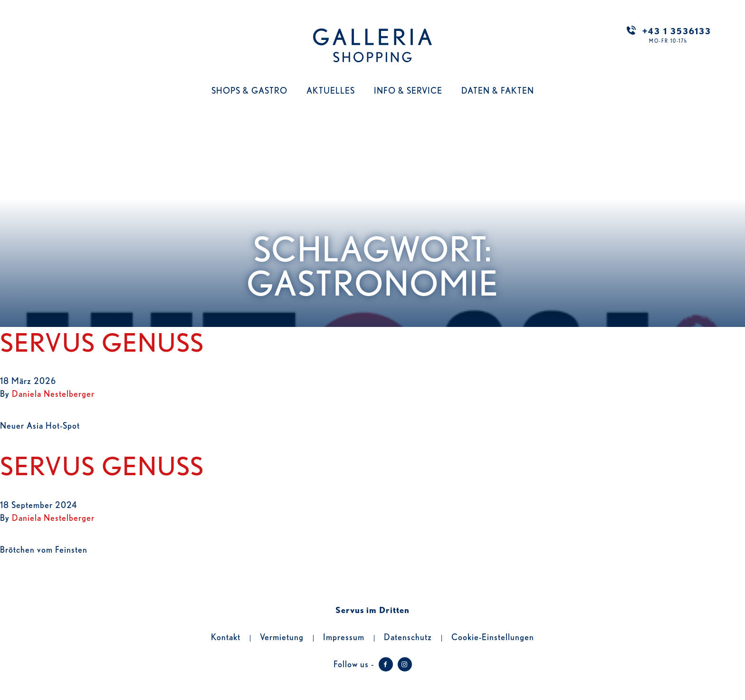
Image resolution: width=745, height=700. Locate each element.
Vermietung (282, 636)
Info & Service (408, 90)
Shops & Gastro (249, 90)
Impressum (344, 636)
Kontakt (226, 636)
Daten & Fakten (498, 90)
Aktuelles (331, 90)
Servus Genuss (102, 341)
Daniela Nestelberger (53, 393)
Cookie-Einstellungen (493, 636)
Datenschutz (408, 636)
